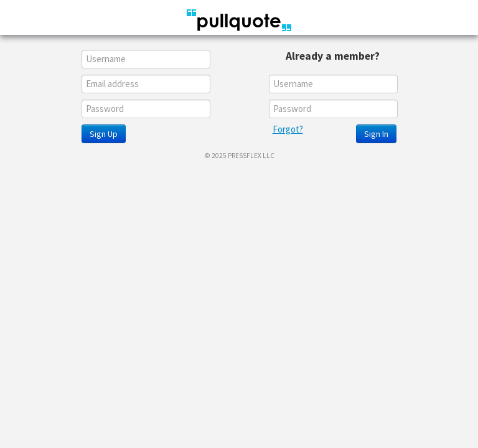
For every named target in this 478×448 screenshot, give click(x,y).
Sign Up (104, 134)
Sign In (376, 134)
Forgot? (288, 129)
